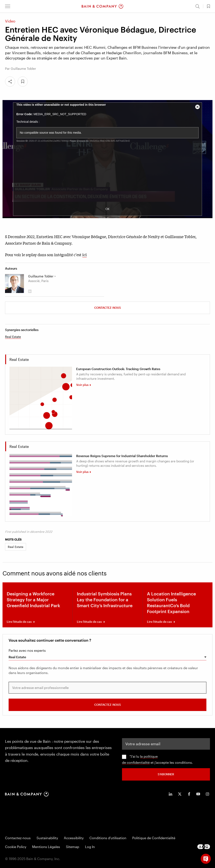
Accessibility (74, 838)
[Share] (10, 82)
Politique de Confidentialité (154, 838)
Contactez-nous (108, 308)
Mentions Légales (46, 846)
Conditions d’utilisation (108, 838)
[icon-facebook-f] (189, 794)
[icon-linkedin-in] (170, 794)
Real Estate (13, 337)
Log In (90, 846)
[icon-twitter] (180, 794)
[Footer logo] (204, 846)
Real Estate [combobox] (17, 657)
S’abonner (166, 774)
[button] (8, 6)
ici (85, 255)
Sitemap (73, 846)
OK (107, 209)
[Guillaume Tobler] (14, 284)
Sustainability (47, 838)
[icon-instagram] (207, 794)
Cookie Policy (16, 846)
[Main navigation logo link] (102, 6)
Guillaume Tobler (41, 276)
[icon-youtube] (198, 794)
